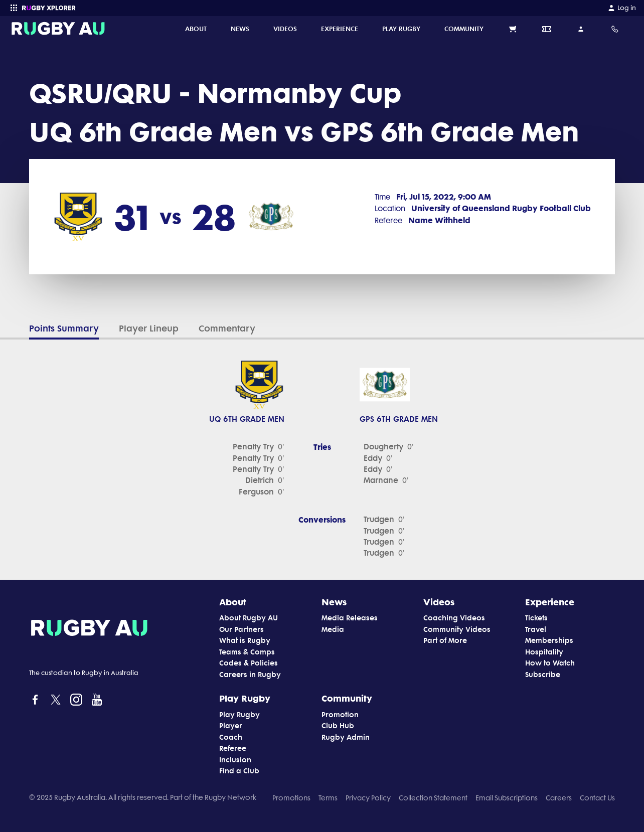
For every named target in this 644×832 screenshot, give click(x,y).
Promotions (291, 798)
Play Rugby (245, 698)
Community (347, 698)
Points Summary (64, 328)
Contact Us (597, 798)
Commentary (227, 328)
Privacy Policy (368, 798)
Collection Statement (433, 798)
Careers (559, 798)
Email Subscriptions (507, 798)
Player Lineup (149, 328)
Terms (328, 798)
